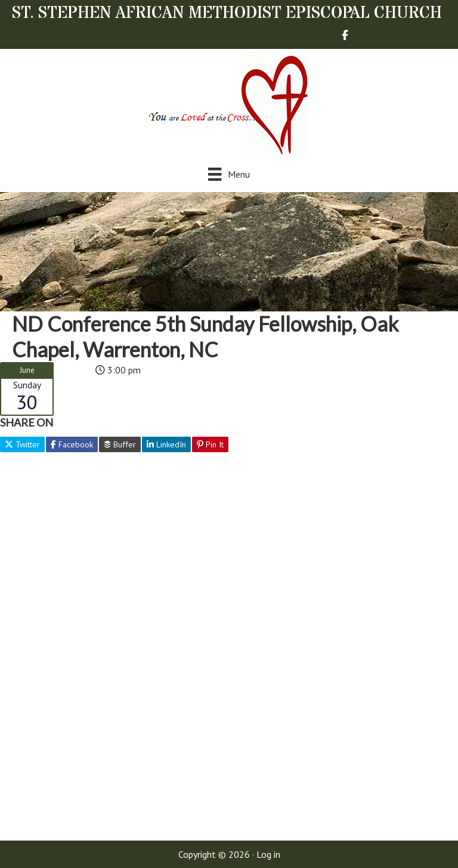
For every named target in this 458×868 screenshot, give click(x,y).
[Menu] (229, 174)
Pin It (210, 444)
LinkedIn (166, 444)
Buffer (120, 444)
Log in (268, 854)
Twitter (22, 444)
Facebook (72, 444)
